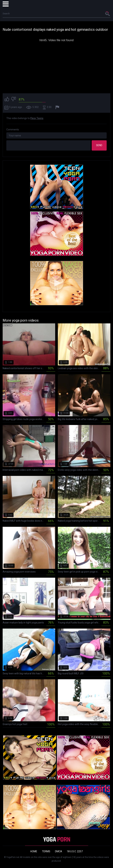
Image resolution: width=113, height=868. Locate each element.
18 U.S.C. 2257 (75, 851)
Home (34, 851)
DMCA (59, 851)
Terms (46, 851)
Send (99, 145)
